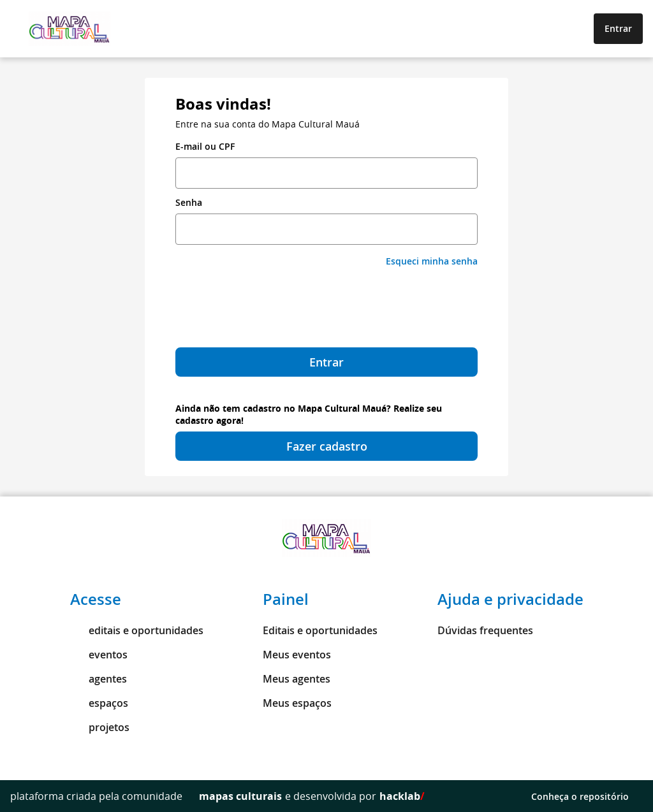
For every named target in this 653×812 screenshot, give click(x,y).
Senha (189, 202)
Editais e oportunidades (320, 630)
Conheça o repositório (587, 796)
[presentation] (326, 307)
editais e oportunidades (137, 630)
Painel (286, 599)
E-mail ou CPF (205, 146)
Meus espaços (297, 703)
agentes (99, 679)
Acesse (96, 599)
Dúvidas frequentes (485, 630)
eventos (99, 655)
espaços (99, 703)
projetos (100, 727)
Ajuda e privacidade (510, 599)
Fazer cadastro (327, 446)
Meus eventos (297, 655)
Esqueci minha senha (432, 261)
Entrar (618, 28)
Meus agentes (297, 679)
